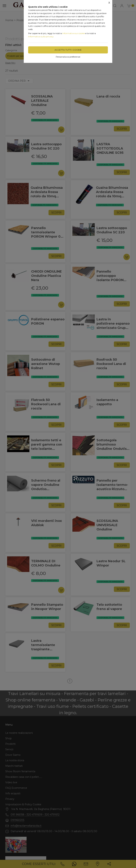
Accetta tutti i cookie (68, 50)
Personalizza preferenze (68, 57)
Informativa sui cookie (74, 33)
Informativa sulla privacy (41, 36)
